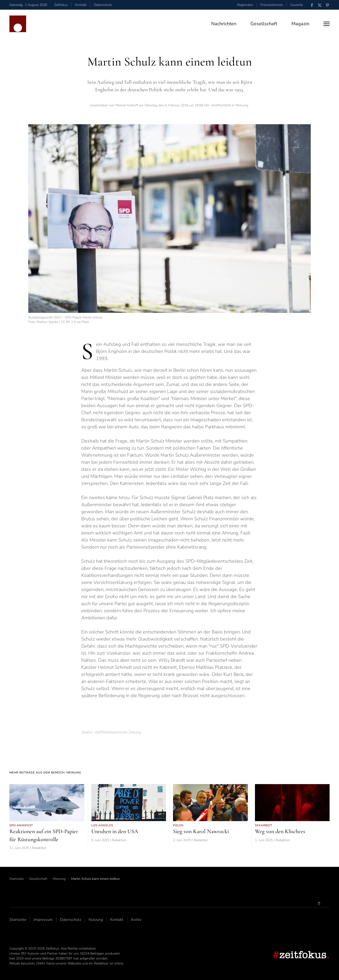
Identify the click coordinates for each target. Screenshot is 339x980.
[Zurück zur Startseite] (18, 24)
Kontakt (81, 5)
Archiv (136, 920)
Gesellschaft (264, 24)
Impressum (43, 920)
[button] (327, 24)
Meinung (242, 105)
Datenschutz (103, 5)
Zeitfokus (61, 5)
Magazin (300, 24)
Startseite (18, 920)
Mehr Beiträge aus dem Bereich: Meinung (45, 773)
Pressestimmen (272, 5)
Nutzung (96, 920)
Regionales (245, 5)
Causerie (297, 5)
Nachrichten (224, 24)
